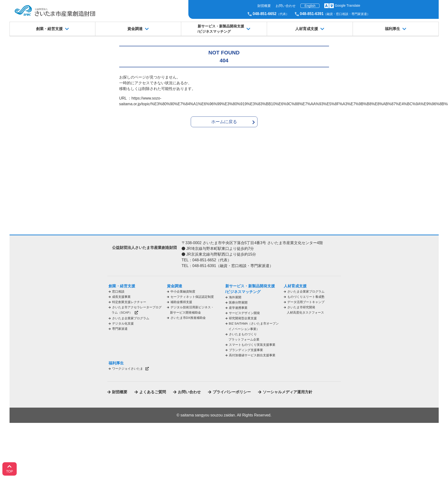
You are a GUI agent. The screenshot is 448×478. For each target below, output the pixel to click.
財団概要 (264, 6)
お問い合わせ (286, 6)
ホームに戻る (224, 122)
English (310, 6)
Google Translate (348, 5)
